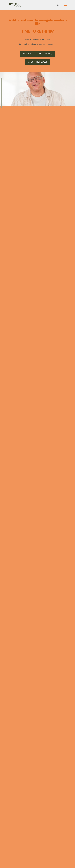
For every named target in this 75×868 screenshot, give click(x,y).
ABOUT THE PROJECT (38, 62)
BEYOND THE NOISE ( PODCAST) (38, 54)
